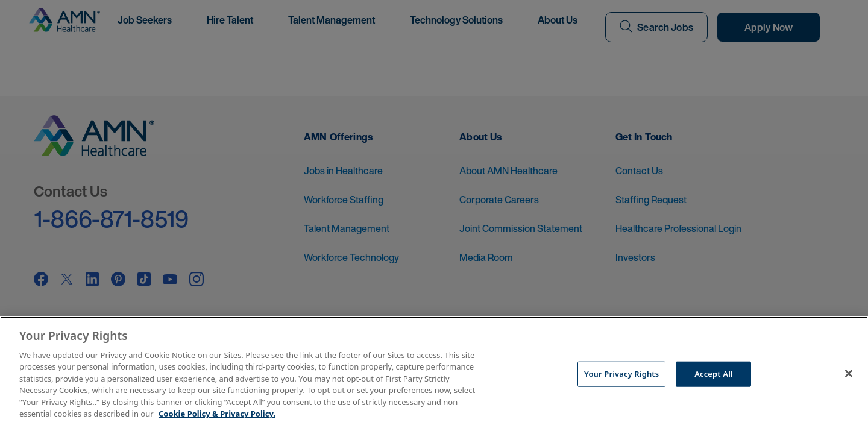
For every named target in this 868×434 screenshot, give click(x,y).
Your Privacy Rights (621, 374)
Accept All (714, 374)
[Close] (849, 374)
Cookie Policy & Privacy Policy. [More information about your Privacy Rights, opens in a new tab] (217, 414)
